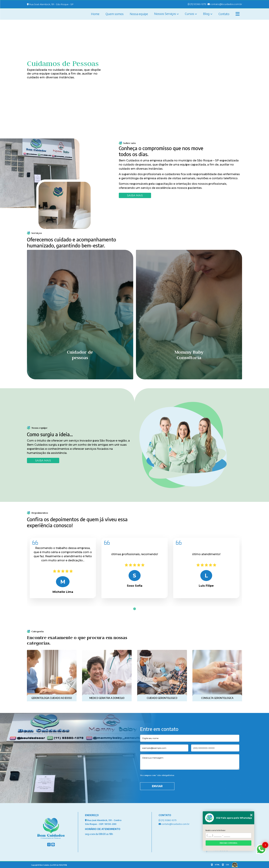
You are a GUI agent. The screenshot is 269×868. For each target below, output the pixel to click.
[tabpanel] (63, 568)
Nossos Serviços (165, 14)
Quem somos (115, 14)
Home (95, 14)
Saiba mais (135, 195)
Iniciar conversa (228, 843)
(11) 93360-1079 (197, 4)
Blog (206, 14)
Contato (224, 14)
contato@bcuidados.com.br (225, 4)
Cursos (190, 14)
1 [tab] (135, 609)
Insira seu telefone (216, 830)
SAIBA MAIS (43, 460)
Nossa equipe (139, 14)
